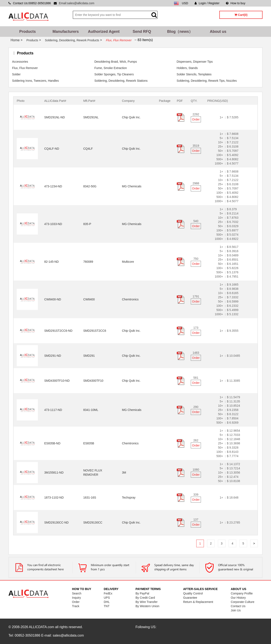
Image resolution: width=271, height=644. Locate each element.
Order (196, 119)
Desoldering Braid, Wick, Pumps (116, 62)
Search (77, 593)
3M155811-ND (54, 473)
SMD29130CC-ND (56, 522)
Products (28, 32)
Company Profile (242, 593)
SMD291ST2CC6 (95, 331)
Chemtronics (130, 299)
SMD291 (89, 356)
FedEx (108, 593)
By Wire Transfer (147, 602)
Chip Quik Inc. (131, 117)
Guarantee (190, 598)
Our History (238, 598)
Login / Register (207, 3)
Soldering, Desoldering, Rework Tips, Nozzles (207, 81)
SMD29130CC (93, 522)
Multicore (128, 262)
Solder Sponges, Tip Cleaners (114, 74)
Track (76, 606)
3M (124, 473)
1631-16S (90, 498)
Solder (16, 74)
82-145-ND (51, 262)
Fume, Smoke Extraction (111, 68)
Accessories (20, 62)
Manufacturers (66, 32)
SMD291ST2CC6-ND (58, 331)
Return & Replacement (198, 602)
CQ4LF (88, 149)
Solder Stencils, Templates (194, 74)
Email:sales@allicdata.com (77, 3)
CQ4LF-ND (52, 149)
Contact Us (238, 606)
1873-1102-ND (54, 498)
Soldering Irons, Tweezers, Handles (35, 81)
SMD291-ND (53, 356)
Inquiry (76, 598)
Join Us (236, 610)
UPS (107, 598)
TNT (107, 606)
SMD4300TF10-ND (57, 381)
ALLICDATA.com (41, 627)
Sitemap (257, 3)
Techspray (129, 498)
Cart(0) (241, 15)
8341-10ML (91, 410)
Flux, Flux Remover (25, 68)
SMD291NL (91, 117)
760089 (88, 262)
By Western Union (147, 606)
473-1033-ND (53, 224)
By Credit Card (145, 598)
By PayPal (142, 593)
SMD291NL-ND (55, 117)
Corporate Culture (243, 602)
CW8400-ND (53, 299)
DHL (107, 602)
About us (218, 32)
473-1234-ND (53, 186)
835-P (87, 224)
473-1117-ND (53, 410)
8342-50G (90, 186)
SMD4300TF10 (93, 381)
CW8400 (89, 299)
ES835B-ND (52, 443)
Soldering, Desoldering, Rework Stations (121, 81)
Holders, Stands (187, 68)
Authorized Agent (104, 32)
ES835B (89, 443)
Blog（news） (180, 32)
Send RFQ (142, 32)
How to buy (236, 3)
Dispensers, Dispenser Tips (195, 62)
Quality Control (193, 593)
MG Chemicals (132, 186)
